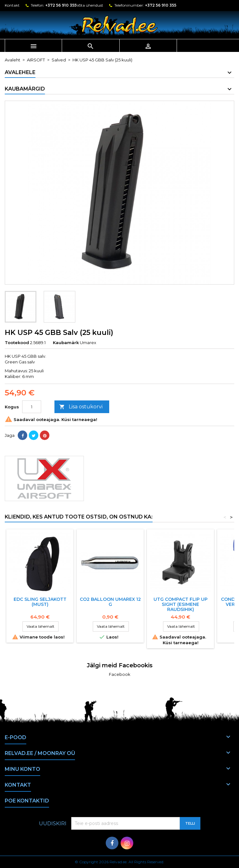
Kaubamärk (66, 343)
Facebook (120, 674)
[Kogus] (32, 407)
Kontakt (12, 5)
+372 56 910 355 (61, 5)
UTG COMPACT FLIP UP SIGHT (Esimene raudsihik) (181, 604)
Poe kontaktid (27, 801)
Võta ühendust (90, 5)
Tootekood (17, 343)
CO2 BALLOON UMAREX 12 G (110, 602)
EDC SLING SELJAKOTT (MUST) (40, 602)
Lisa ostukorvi (81, 407)
